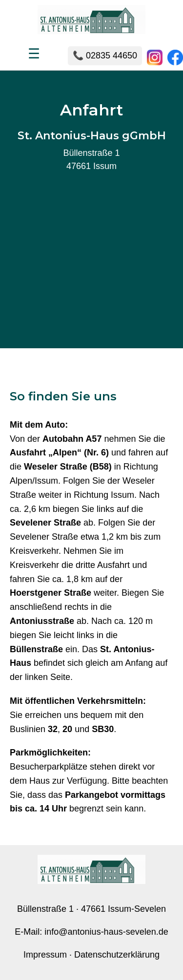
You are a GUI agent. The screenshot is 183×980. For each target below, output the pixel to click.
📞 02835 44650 (105, 56)
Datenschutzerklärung (117, 955)
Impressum (45, 955)
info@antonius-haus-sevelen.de (106, 932)
